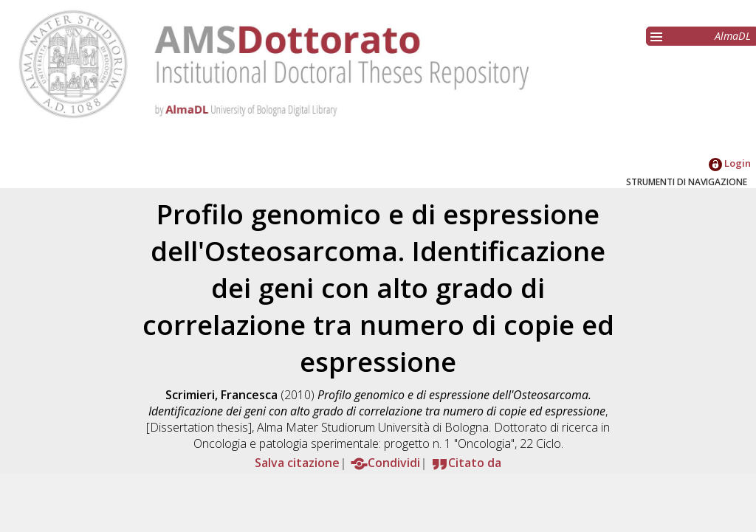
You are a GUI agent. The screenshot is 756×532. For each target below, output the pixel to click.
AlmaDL (733, 36)
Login (730, 163)
